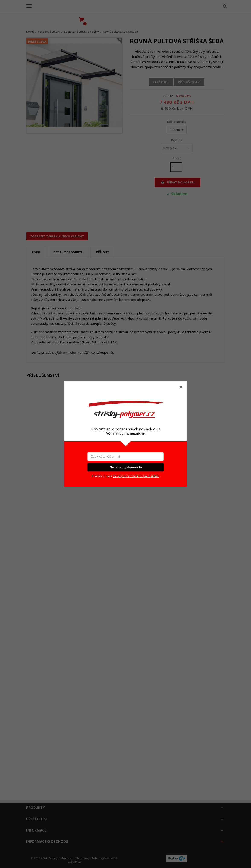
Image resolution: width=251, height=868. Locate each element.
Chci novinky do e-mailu (126, 467)
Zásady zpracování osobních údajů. (136, 476)
